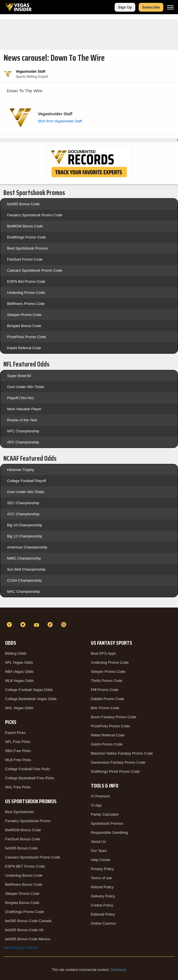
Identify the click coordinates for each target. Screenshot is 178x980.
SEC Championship (23, 503)
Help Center (101, 860)
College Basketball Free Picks (30, 778)
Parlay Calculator (105, 814)
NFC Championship (23, 431)
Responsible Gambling (109, 833)
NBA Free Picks (18, 751)
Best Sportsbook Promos (27, 248)
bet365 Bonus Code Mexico (28, 939)
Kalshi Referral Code (24, 348)
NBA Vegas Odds (19, 672)
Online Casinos (103, 923)
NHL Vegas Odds (19, 708)
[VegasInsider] (89, 614)
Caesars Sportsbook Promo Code (35, 270)
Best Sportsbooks (20, 812)
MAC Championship (23, 591)
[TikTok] (51, 625)
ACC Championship (23, 514)
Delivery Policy (103, 896)
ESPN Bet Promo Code (26, 281)
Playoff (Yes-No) (20, 398)
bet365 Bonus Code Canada (28, 921)
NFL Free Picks (18, 742)
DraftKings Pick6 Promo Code (115, 771)
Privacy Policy (102, 869)
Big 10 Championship (25, 525)
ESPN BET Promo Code (25, 866)
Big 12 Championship (25, 536)
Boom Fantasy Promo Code (113, 717)
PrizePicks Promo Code (26, 337)
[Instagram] (65, 625)
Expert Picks (15, 733)
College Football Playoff (26, 481)
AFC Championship (23, 442)
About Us (98, 842)
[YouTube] (37, 625)
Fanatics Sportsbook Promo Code (35, 215)
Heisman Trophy (21, 470)
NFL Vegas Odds (19, 662)
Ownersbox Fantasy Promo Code (118, 762)
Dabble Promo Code (108, 699)
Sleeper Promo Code (24, 315)
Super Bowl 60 (19, 376)
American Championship (27, 547)
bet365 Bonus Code (23, 204)
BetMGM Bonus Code (25, 226)
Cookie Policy (102, 905)
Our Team (99, 851)
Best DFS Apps (103, 653)
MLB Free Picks (18, 760)
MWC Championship (24, 558)
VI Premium (100, 796)
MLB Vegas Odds (19, 681)
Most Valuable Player (24, 409)
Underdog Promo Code (26, 293)
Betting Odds (16, 653)
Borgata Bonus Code (24, 326)
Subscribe (151, 7)
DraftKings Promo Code (26, 237)
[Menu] (170, 7)
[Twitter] (24, 625)
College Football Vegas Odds (29, 690)
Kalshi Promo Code (107, 744)
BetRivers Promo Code (26, 304)
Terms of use (101, 878)
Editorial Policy (103, 914)
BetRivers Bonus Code (24, 884)
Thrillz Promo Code (107, 681)
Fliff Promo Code (105, 690)
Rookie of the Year (22, 420)
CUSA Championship (24, 580)
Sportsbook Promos (107, 823)
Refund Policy (102, 887)
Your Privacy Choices (21, 947)
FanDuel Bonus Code (23, 839)
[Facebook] (10, 625)
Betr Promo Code (105, 708)
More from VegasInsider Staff (60, 121)
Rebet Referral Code (108, 735)
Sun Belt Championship (26, 569)
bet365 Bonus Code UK (24, 930)
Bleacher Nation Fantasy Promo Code (122, 753)
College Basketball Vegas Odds (31, 699)
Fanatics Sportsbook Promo (28, 821)
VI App (96, 805)
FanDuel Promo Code (25, 259)
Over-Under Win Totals (26, 387)
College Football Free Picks (28, 769)
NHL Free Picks (18, 787)
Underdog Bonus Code (24, 875)
